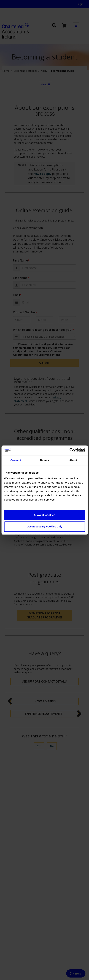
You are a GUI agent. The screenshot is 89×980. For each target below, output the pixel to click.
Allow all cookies (44, 515)
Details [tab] (45, 460)
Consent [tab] (16, 460)
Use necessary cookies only (44, 526)
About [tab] (73, 460)
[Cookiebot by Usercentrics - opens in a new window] (69, 450)
